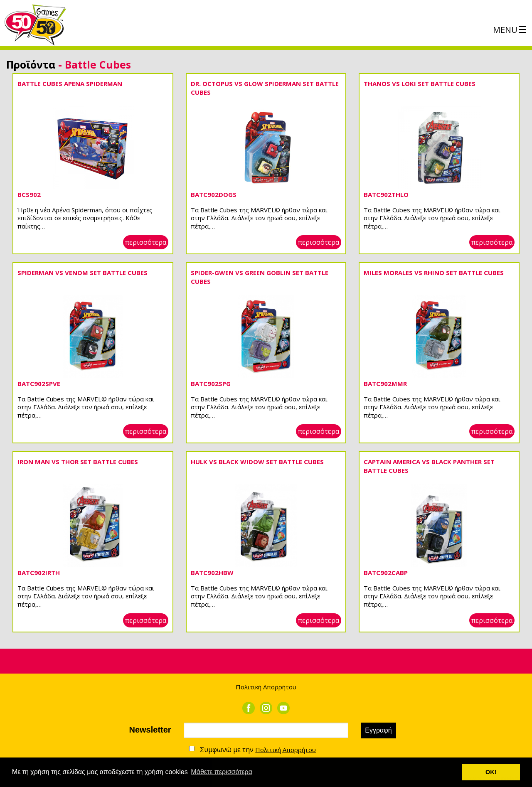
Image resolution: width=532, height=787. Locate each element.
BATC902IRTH (39, 573)
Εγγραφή (378, 730)
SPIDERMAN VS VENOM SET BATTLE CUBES (83, 273)
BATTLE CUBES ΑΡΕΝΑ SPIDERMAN (70, 84)
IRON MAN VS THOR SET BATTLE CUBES (78, 462)
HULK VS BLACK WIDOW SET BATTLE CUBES (257, 462)
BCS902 (29, 194)
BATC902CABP (386, 573)
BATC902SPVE (39, 384)
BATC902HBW (212, 573)
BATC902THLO (386, 194)
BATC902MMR (385, 384)
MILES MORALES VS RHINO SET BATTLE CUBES (434, 273)
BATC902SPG (211, 384)
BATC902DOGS (214, 194)
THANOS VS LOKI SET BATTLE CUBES (420, 84)
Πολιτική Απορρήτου (266, 687)
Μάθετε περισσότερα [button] (222, 772)
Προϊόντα (31, 64)
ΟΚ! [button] (491, 772)
